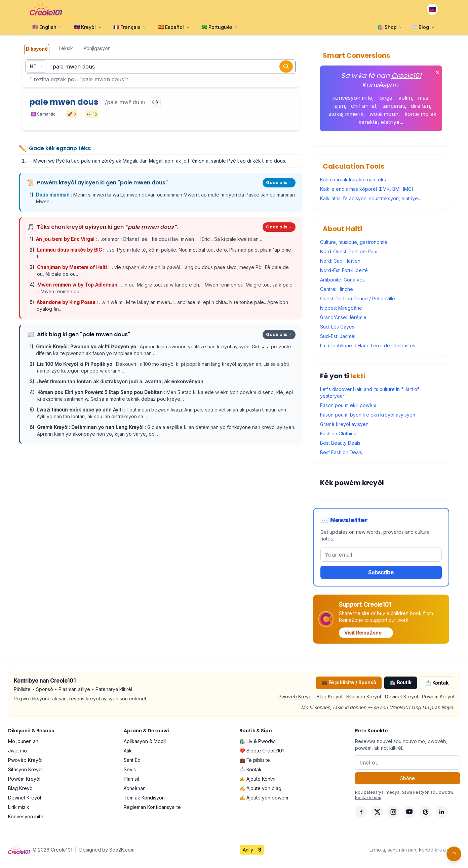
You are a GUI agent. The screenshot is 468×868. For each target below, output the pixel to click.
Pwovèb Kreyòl (296, 697)
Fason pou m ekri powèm (348, 405)
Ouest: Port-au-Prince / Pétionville (358, 298)
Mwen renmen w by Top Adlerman (78, 285)
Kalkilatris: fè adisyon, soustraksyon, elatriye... (370, 198)
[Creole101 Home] (46, 9)
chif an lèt (364, 106)
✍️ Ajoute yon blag (260, 788)
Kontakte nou (368, 798)
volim (405, 98)
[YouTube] (409, 812)
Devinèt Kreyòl (401, 697)
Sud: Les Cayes (337, 327)
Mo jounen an (23, 741)
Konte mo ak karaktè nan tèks (353, 180)
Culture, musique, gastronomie (354, 242)
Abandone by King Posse (67, 302)
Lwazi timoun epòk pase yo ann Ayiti (80, 410)
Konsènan (135, 788)
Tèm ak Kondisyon (144, 798)
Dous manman (53, 195)
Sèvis (130, 769)
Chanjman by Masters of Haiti (73, 267)
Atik (128, 751)
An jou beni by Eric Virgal (66, 239)
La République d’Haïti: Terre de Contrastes (368, 345)
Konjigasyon (97, 48)
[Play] (155, 102)
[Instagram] (393, 812)
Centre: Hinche (337, 289)
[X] (377, 812)
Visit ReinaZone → (366, 633)
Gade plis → (279, 183)
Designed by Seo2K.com (107, 850)
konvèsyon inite (352, 98)
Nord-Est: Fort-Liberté (344, 270)
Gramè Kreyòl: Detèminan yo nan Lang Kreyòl (91, 427)
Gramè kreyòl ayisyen (344, 424)
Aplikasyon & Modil (145, 741)
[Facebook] (361, 812)
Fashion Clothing (338, 433)
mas (423, 98)
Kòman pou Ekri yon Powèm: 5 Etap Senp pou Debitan (101, 392)
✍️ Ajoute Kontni (257, 779)
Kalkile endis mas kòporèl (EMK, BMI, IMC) (367, 189)
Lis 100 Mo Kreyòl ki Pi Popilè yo (75, 364)
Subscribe (381, 572)
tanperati (394, 106)
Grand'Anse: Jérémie (343, 317)
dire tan (420, 106)
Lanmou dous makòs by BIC (70, 250)
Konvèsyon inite (26, 816)
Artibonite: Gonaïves (342, 280)
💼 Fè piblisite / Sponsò (349, 682)
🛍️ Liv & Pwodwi (258, 741)
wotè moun (384, 114)
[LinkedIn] (442, 812)
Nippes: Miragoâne (341, 308)
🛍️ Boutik (401, 682)
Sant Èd (132, 760)
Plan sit (131, 779)
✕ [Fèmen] (437, 72)
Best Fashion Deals (341, 452)
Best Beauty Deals (340, 443)
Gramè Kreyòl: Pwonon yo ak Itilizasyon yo (87, 346)
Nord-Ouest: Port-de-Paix (349, 251)
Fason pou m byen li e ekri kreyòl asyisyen (368, 415)
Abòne (407, 778)
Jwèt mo (17, 751)
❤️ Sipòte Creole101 (262, 751)
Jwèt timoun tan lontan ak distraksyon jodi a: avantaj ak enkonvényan (120, 381)
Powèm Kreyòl (438, 697)
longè (385, 98)
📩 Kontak (437, 683)
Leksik (66, 48)
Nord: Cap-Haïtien (340, 261)
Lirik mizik (19, 807)
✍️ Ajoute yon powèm (264, 798)
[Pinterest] (426, 812)
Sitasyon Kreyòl (364, 697)
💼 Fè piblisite (255, 760)
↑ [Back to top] (454, 854)
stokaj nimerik (346, 114)
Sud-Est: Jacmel (338, 336)
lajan (339, 106)
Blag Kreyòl (329, 697)
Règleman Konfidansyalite (152, 807)
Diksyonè (37, 49)
